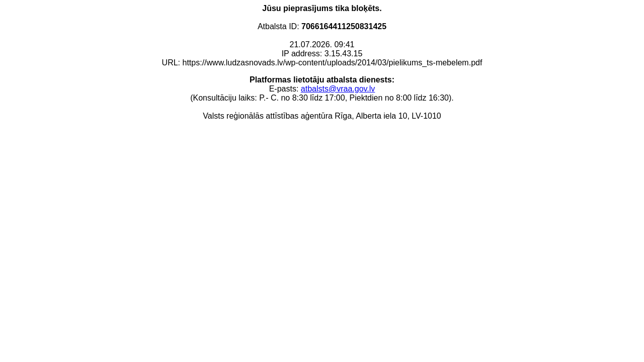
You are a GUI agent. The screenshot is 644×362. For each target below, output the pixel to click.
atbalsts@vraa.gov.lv (338, 89)
